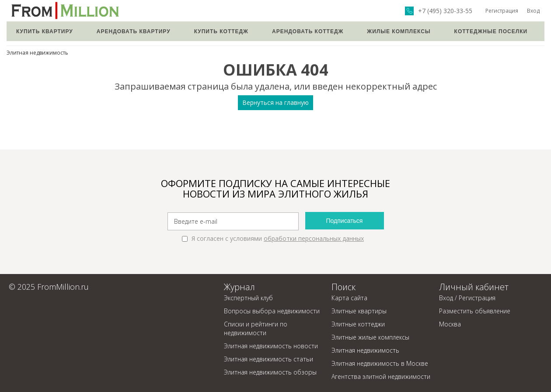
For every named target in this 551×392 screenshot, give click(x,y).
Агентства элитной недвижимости (381, 376)
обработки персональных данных (314, 238)
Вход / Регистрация (467, 298)
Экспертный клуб (248, 298)
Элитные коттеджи (358, 324)
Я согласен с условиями (273, 238)
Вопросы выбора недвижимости (272, 311)
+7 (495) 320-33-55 (445, 11)
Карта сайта (349, 298)
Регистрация (502, 11)
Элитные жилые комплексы (370, 337)
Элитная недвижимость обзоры (270, 372)
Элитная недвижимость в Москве (380, 363)
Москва (450, 324)
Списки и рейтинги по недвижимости (256, 328)
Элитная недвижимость (37, 53)
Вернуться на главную (275, 102)
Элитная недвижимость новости (271, 346)
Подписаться (345, 221)
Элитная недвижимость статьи (269, 359)
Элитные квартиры (359, 311)
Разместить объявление (475, 311)
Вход (533, 11)
